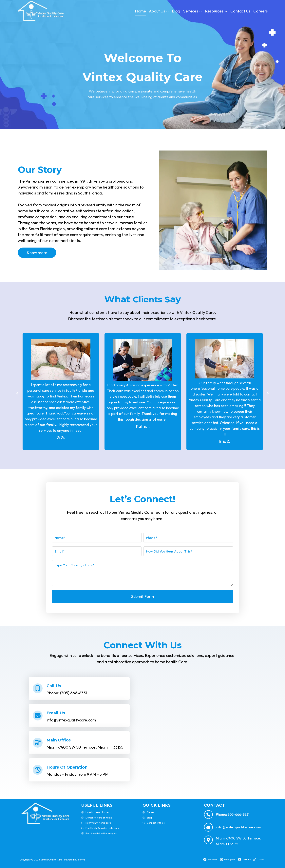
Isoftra (81, 860)
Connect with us (156, 823)
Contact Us (240, 11)
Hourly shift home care (98, 823)
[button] (14, 393)
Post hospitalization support (101, 833)
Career (151, 812)
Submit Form (142, 596)
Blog (176, 11)
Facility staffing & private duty (102, 828)
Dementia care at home (99, 818)
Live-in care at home (97, 812)
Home (141, 11)
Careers (261, 11)
